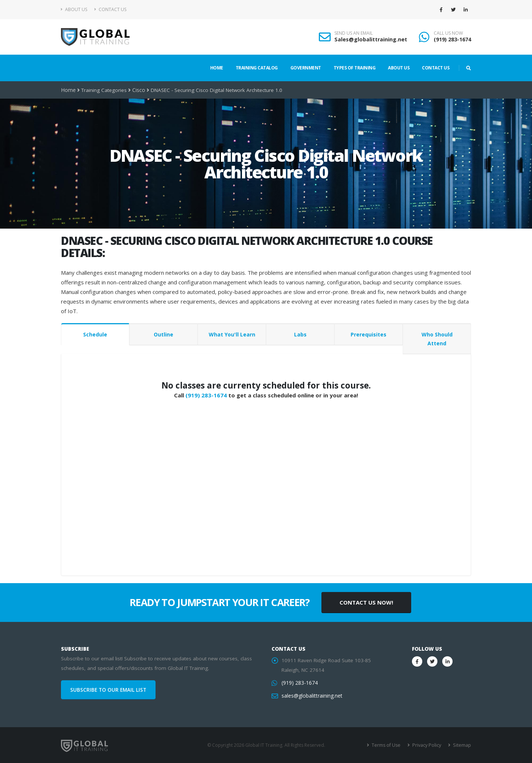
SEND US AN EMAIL (354, 33)
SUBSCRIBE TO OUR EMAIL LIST (108, 690)
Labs (300, 334)
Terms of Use (388, 745)
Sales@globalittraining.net (371, 39)
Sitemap (462, 745)
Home (217, 68)
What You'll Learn (232, 334)
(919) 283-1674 (452, 39)
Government (306, 68)
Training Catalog (257, 68)
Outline (163, 334)
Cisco (138, 90)
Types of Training (355, 68)
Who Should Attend (437, 339)
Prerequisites (369, 334)
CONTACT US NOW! (366, 602)
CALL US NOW (448, 33)
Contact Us (110, 9)
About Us (74, 9)
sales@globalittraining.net (311, 696)
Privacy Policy (428, 745)
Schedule (95, 334)
